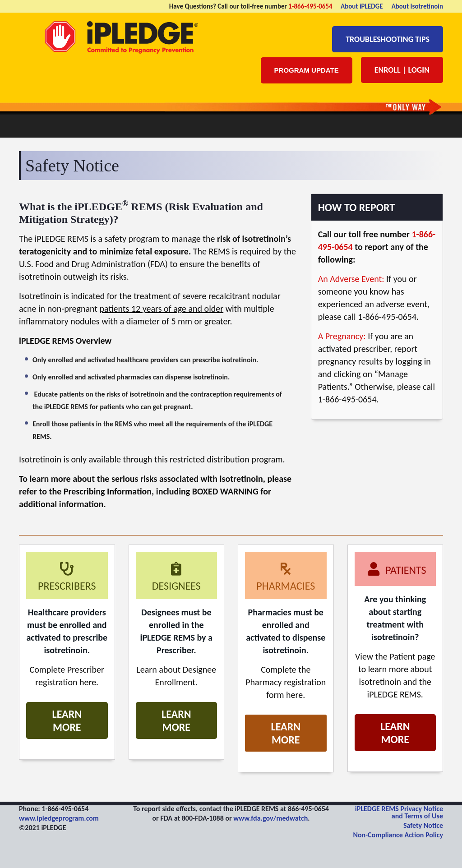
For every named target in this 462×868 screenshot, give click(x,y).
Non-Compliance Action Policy (398, 835)
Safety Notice (423, 825)
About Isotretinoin (417, 6)
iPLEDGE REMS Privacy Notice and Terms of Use (399, 812)
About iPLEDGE (362, 6)
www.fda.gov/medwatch (270, 818)
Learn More (67, 720)
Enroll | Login (402, 70)
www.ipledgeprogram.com (59, 818)
